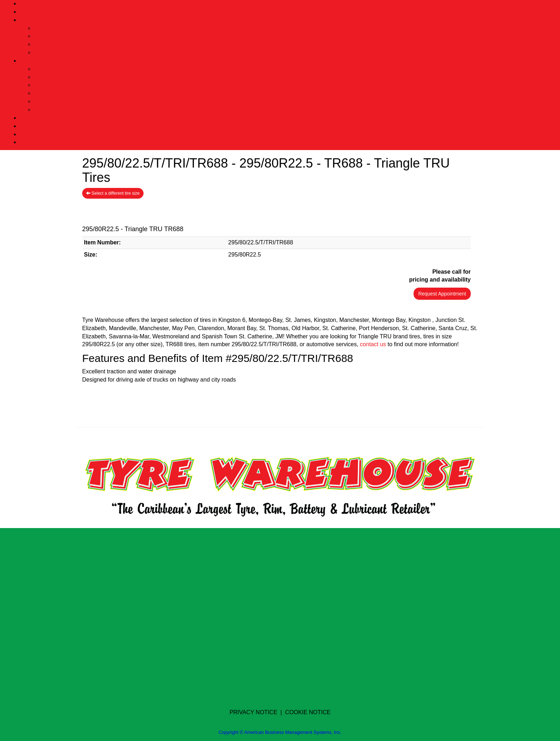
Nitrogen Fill (294, 93)
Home (287, 3)
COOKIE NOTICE (308, 712)
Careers (287, 126)
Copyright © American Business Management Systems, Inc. (280, 732)
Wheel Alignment (294, 101)
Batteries (294, 36)
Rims (294, 44)
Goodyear (287, 118)
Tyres (294, 28)
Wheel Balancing (294, 77)
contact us (373, 344)
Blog (287, 134)
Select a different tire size (113, 193)
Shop (287, 20)
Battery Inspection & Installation (294, 110)
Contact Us (287, 142)
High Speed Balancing (294, 85)
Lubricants (294, 52)
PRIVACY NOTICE (254, 712)
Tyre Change (294, 69)
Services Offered (287, 61)
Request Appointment (442, 294)
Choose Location (287, 12)
